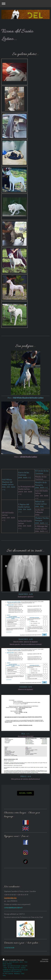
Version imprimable (10, 960)
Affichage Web (44, 961)
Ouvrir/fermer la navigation (25, 4)
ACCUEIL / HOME (25, 793)
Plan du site (21, 960)
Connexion (45, 959)
